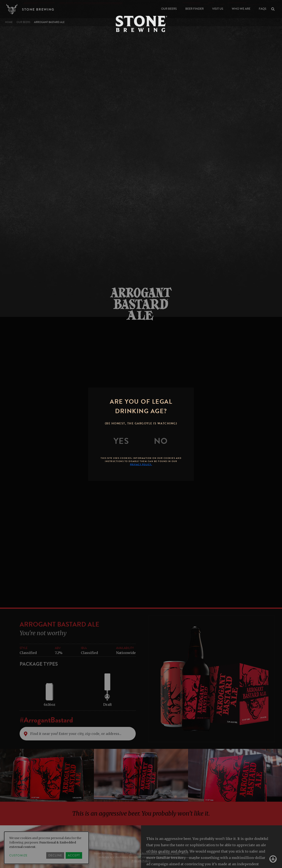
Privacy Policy (141, 861)
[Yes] (121, 441)
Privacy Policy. (141, 464)
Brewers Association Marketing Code (155, 853)
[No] (161, 441)
